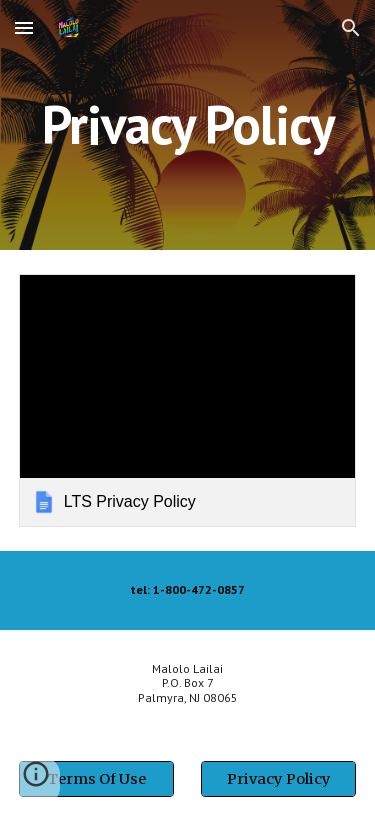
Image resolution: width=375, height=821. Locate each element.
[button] (24, 27)
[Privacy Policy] (278, 778)
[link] (188, 400)
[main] (188, 124)
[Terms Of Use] (96, 778)
